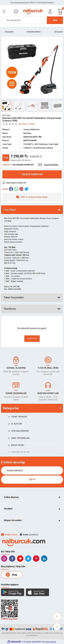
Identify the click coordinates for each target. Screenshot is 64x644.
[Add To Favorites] (56, 92)
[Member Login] (50, 11)
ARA (55, 20)
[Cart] (60, 11)
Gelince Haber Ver (32, 174)
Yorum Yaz (32, 338)
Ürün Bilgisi (10, 210)
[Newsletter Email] (32, 470)
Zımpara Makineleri (32, 130)
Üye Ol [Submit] (32, 479)
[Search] (32, 20)
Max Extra (6, 115)
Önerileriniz (10, 309)
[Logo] (33, 11)
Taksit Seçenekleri (14, 297)
